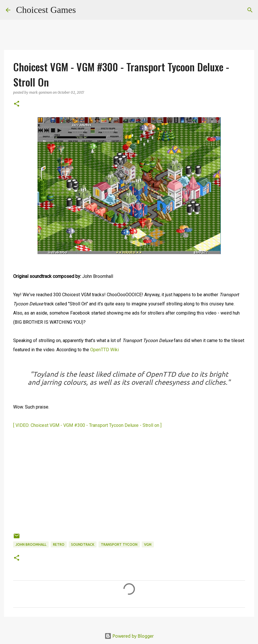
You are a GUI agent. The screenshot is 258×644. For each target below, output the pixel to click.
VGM (148, 544)
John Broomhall (31, 544)
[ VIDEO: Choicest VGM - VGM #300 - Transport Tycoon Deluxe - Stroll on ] (87, 425)
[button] (17, 104)
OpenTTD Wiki (105, 350)
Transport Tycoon (119, 544)
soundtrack (83, 544)
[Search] (84, 10)
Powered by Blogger (129, 636)
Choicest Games (46, 10)
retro (59, 544)
